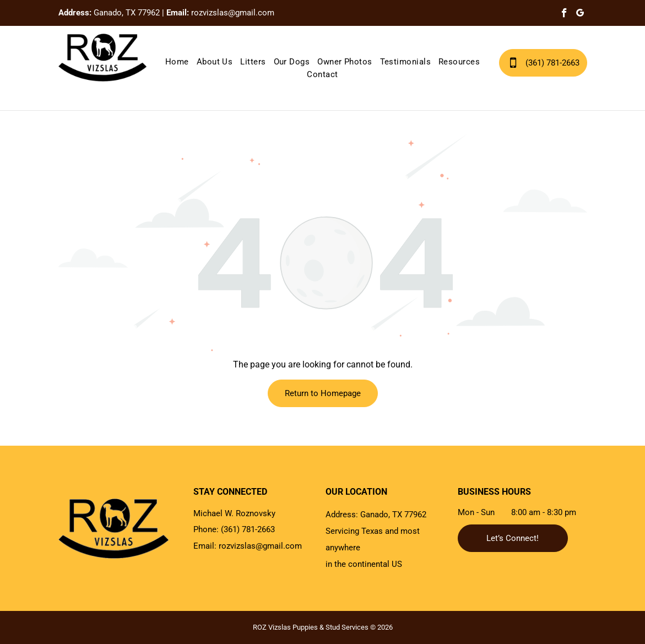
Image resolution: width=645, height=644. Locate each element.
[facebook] (564, 14)
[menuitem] (177, 62)
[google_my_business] (580, 14)
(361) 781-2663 (248, 529)
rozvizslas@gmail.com (233, 13)
